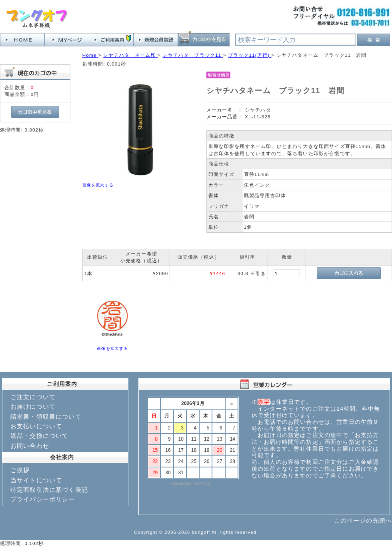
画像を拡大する (98, 185)
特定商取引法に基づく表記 (49, 490)
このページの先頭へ (363, 520)
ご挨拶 (20, 470)
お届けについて (33, 406)
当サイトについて (36, 480)
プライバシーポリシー (43, 499)
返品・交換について (39, 436)
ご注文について (33, 397)
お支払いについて (36, 426)
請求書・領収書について (46, 416)
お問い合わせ (30, 446)
